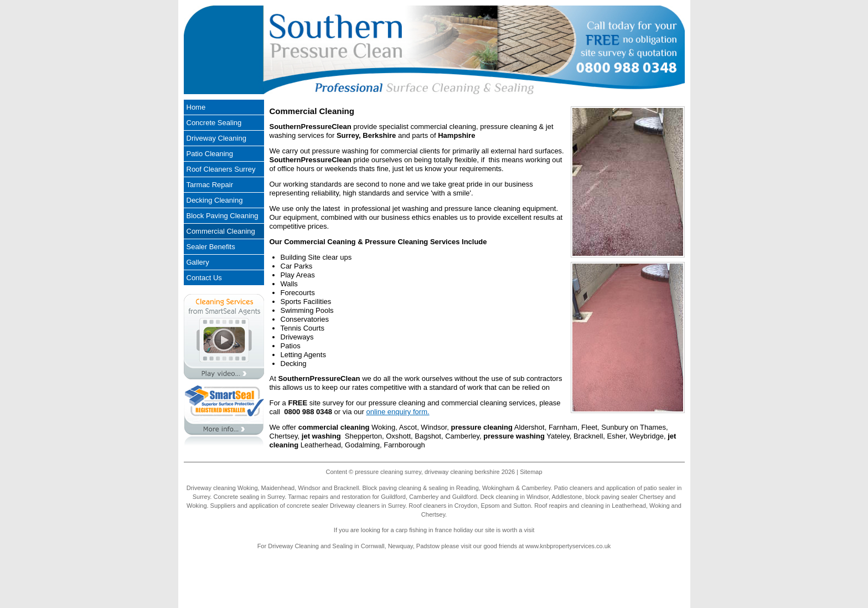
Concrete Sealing (214, 123)
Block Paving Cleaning (223, 216)
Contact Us (204, 278)
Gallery (198, 262)
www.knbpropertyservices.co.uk (568, 546)
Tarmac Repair (210, 185)
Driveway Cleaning (216, 138)
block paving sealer (612, 497)
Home (196, 107)
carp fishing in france (424, 530)
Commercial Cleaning (221, 231)
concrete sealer (308, 506)
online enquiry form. (397, 412)
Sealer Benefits (211, 247)
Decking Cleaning (215, 200)
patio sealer (660, 488)
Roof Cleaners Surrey (221, 169)
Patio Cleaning (210, 154)
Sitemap (531, 472)
